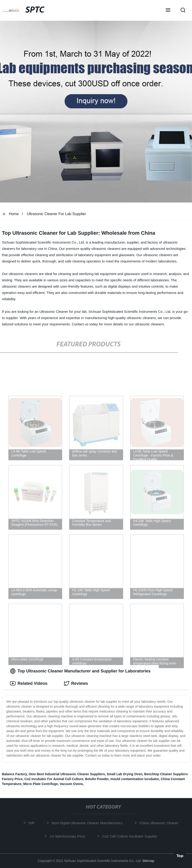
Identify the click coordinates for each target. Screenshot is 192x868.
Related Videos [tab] (29, 683)
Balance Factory (14, 774)
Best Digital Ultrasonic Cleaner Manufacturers (88, 823)
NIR (33, 823)
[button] (168, 10)
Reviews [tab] (76, 683)
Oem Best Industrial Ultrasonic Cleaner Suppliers (67, 774)
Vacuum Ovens (71, 784)
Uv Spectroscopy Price (68, 836)
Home (14, 214)
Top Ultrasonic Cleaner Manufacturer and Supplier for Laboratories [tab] (80, 671)
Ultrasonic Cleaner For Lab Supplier (56, 214)
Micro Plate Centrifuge (41, 784)
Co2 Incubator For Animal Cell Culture (54, 779)
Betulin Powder (97, 779)
